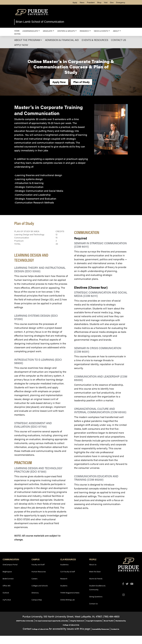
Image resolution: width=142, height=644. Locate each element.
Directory (35, 593)
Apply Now (21, 45)
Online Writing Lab (67, 600)
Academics (64, 565)
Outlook (6, 593)
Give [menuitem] (112, 2)
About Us (93, 565)
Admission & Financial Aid (62, 40)
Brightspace (7, 572)
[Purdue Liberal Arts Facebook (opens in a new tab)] (124, 584)
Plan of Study (81, 82)
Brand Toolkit (109, 621)
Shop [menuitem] (99, 2)
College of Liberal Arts (40, 629)
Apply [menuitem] (75, 2)
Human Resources (39, 572)
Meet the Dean (95, 572)
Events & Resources (95, 40)
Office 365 (6, 586)
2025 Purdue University (25, 621)
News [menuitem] (82, 2)
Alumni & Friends (96, 579)
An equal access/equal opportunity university (52, 621)
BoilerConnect (8, 579)
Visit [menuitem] (106, 2)
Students (64, 586)
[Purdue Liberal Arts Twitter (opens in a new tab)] (128, 584)
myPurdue (7, 600)
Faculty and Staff (38, 565)
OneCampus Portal (10, 565)
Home (17, 31)
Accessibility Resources (101, 629)
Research (84, 31)
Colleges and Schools (40, 586)
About (116, 31)
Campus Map (37, 600)
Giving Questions (96, 597)
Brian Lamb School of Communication (40, 22)
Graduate (48, 31)
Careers (34, 579)
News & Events (101, 31)
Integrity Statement (77, 621)
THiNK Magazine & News (70, 593)
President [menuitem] (91, 2)
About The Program (27, 40)
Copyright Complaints (94, 621)
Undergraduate (30, 31)
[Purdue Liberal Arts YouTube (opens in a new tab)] (133, 584)
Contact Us (118, 40)
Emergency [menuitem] (121, 2)
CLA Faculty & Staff (68, 572)
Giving (17, 34)
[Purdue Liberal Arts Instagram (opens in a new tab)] (125, 595)
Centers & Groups (66, 31)
